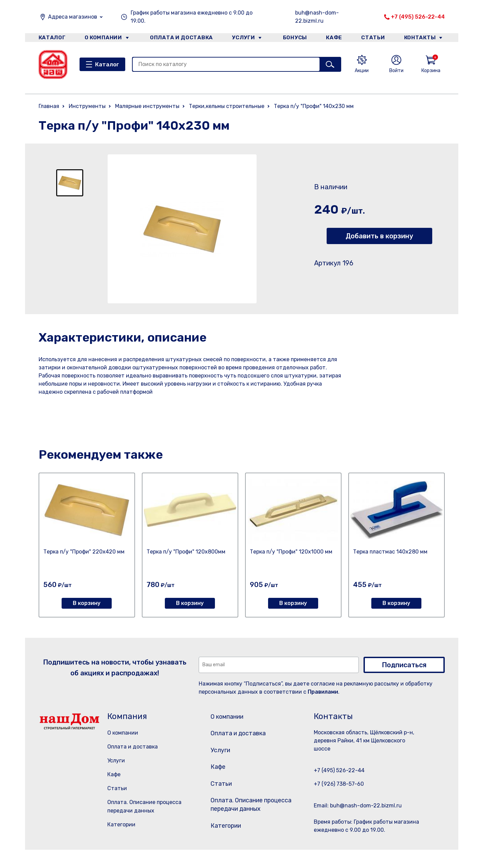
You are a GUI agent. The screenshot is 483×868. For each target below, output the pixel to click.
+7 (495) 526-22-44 (418, 17)
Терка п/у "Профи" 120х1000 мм (291, 552)
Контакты (423, 38)
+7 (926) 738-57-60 (339, 784)
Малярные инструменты (147, 106)
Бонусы (292, 38)
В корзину (87, 603)
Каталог (51, 38)
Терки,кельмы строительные (227, 106)
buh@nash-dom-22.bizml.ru (317, 17)
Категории (121, 824)
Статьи (375, 38)
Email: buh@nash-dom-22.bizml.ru (358, 806)
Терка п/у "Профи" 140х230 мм (314, 106)
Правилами (323, 692)
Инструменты (87, 106)
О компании (103, 38)
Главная (49, 106)
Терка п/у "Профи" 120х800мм (186, 552)
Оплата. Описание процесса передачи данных (250, 819)
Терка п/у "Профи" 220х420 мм (84, 552)
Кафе (334, 38)
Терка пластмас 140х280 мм (390, 552)
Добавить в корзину (379, 236)
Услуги (241, 38)
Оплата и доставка (179, 38)
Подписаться (404, 665)
